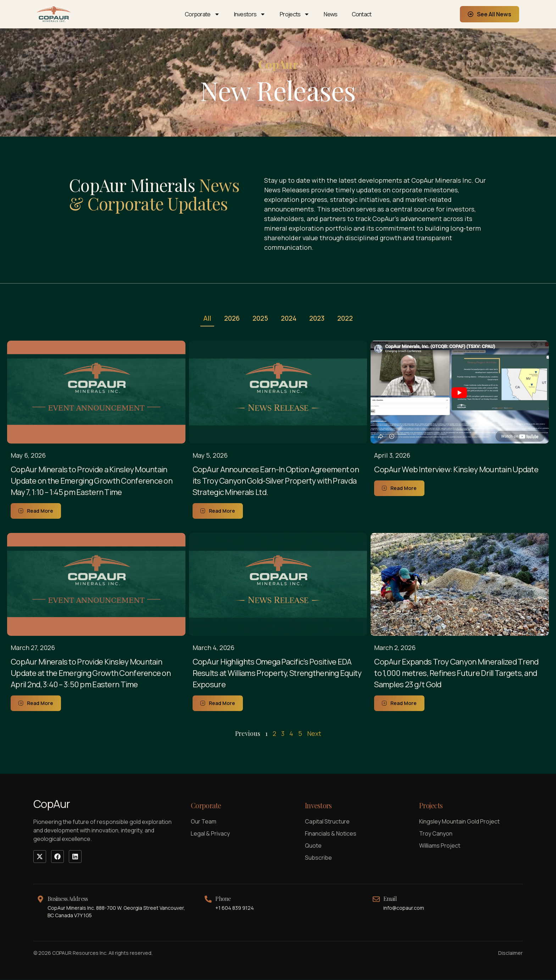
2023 (319, 318)
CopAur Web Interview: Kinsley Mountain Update (456, 470)
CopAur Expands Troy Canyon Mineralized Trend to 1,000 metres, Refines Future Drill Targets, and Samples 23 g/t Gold (456, 673)
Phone (223, 899)
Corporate (202, 14)
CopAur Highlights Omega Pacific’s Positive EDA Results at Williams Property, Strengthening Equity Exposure (277, 673)
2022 (349, 318)
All (204, 318)
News (330, 14)
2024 (289, 318)
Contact (362, 14)
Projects (295, 14)
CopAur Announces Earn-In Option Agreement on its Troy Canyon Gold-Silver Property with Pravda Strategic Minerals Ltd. (276, 481)
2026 (230, 318)
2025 (260, 318)
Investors (250, 14)
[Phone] (208, 899)
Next (314, 734)
